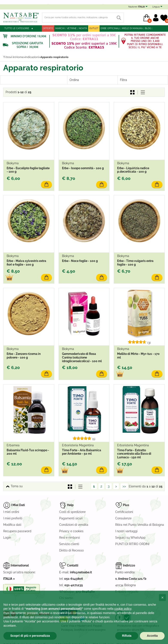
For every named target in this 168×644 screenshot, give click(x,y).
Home (20, 57)
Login (7, 538)
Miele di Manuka (132, 28)
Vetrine (72, 28)
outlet (94, 28)
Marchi (60, 28)
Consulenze (123, 518)
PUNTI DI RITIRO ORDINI (132, 544)
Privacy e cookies (71, 531)
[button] (162, 598)
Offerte (48, 28)
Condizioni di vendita (74, 525)
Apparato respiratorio (54, 57)
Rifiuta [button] (127, 636)
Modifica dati (12, 525)
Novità (83, 28)
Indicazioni (32, 57)
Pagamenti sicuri (71, 518)
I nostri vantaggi (126, 531)
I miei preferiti (13, 518)
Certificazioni (124, 512)
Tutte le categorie (17, 28)
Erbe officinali (110, 28)
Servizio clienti (69, 544)
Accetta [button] (152, 636)
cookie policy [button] (123, 609)
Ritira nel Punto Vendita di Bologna (140, 525)
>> (124, 486)
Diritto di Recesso (71, 550)
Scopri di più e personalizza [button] (30, 636)
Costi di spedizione (72, 512)
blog (148, 28)
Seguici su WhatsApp (130, 538)
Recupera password (17, 531)
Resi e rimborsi (70, 538)
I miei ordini (11, 512)
